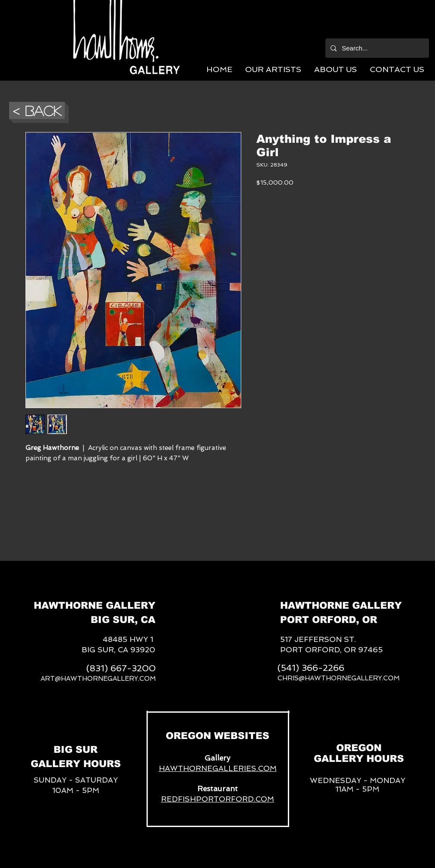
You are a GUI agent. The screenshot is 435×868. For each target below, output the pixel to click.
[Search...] (376, 48)
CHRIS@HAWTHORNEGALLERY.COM (339, 678)
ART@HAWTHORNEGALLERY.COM (98, 679)
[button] (273, 69)
